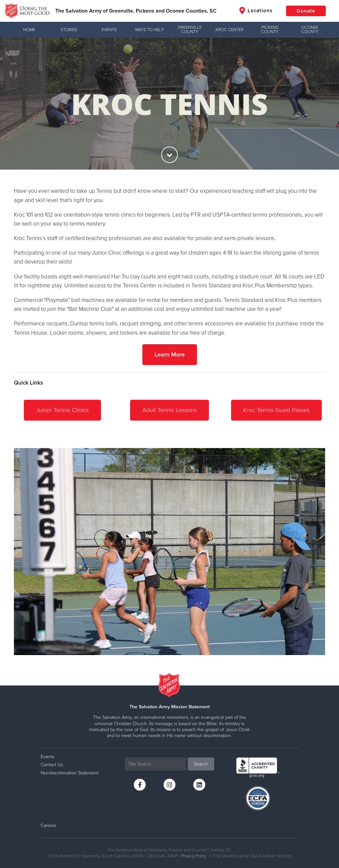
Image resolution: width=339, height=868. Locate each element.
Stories (69, 30)
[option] (169, 104)
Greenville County (190, 30)
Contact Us (52, 765)
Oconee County (310, 30)
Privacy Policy (194, 856)
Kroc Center (230, 30)
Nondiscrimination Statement (70, 773)
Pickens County (270, 30)
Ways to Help (149, 30)
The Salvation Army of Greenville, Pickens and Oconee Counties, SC (136, 11)
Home (29, 30)
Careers (48, 826)
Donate (306, 11)
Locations (256, 11)
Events (109, 30)
